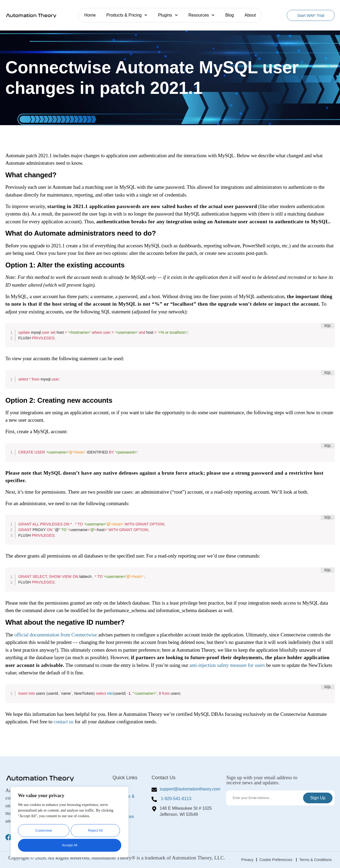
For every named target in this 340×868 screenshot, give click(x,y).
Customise (43, 832)
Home (90, 15)
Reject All (95, 832)
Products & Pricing (127, 15)
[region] (70, 823)
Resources (202, 15)
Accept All (69, 845)
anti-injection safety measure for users (227, 665)
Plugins (168, 15)
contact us (64, 722)
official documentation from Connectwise (56, 635)
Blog (229, 15)
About (250, 15)
